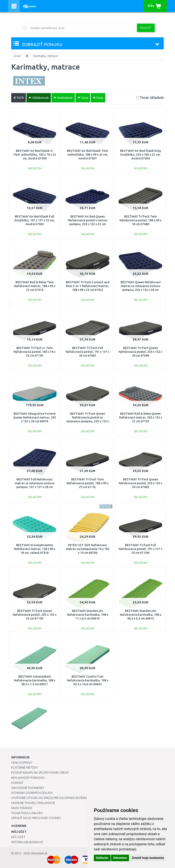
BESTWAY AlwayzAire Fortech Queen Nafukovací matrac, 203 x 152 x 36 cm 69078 (35, 417)
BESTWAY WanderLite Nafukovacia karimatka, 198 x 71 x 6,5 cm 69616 (88, 615)
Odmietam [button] (120, 858)
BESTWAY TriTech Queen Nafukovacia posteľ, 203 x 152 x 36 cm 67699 (140, 352)
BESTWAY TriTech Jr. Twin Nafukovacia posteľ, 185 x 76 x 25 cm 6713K (35, 352)
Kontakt (17, 783)
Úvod (17, 56)
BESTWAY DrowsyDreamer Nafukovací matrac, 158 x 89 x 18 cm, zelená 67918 (35, 549)
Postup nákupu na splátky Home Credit (40, 773)
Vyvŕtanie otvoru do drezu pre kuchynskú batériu (49, 798)
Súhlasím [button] (102, 858)
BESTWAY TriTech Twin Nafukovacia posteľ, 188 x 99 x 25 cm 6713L (87, 483)
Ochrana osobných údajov (32, 793)
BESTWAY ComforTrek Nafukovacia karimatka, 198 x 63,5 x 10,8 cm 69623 (88, 680)
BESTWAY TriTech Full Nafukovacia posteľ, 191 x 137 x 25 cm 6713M (140, 549)
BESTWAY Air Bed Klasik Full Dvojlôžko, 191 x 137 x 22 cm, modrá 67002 (35, 220)
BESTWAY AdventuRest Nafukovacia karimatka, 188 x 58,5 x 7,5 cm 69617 (35, 680)
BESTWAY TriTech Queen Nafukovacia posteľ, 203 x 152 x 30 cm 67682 (140, 483)
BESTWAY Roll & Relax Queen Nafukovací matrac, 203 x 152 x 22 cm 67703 (141, 417)
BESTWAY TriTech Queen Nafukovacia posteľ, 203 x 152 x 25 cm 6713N (35, 615)
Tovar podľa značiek (27, 813)
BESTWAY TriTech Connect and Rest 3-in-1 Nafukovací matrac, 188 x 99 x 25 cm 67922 (88, 286)
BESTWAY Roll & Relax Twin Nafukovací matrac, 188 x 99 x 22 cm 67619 (35, 286)
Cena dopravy (22, 763)
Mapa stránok (22, 808)
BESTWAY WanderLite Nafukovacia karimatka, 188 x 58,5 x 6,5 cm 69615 (141, 615)
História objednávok (27, 842)
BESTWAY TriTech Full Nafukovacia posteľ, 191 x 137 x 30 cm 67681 (87, 352)
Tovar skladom (152, 97)
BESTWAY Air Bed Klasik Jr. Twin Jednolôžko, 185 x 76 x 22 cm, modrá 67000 (35, 155)
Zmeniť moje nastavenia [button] (148, 858)
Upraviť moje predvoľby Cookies (36, 818)
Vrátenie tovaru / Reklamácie (33, 803)
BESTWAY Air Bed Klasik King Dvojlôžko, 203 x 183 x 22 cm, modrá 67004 (140, 155)
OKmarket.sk (39, 853)
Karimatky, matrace (46, 56)
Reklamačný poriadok (28, 778)
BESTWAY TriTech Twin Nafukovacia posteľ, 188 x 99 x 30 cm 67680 (140, 220)
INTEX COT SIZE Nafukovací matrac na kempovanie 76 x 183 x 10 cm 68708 (88, 549)
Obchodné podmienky (28, 788)
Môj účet (18, 837)
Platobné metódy (24, 768)
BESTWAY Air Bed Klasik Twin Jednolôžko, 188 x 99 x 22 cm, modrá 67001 (87, 155)
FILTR (19, 98)
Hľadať (146, 28)
